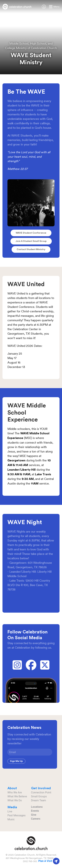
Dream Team (39, 800)
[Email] (30, 752)
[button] (54, 7)
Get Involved (41, 788)
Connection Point (41, 792)
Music (11, 819)
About (12, 788)
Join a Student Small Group (31, 241)
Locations (37, 807)
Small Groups (39, 796)
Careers (36, 819)
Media (12, 807)
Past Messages (17, 815)
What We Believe (17, 796)
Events (35, 811)
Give (34, 815)
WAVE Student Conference (31, 233)
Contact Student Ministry (31, 249)
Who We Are (15, 792)
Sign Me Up (16, 761)
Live (10, 811)
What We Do (15, 800)
